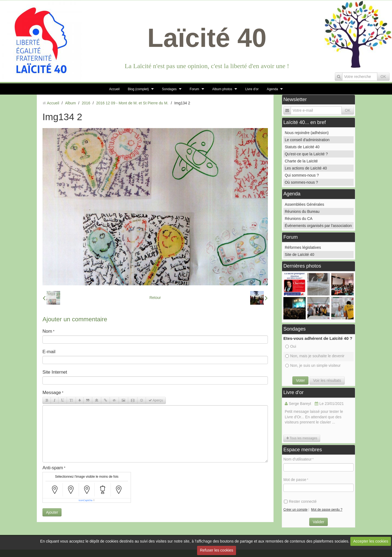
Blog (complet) (138, 89)
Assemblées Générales (304, 204)
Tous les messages (302, 438)
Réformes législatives (303, 247)
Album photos (222, 89)
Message (52, 393)
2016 (86, 103)
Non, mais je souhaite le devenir (315, 356)
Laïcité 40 (207, 38)
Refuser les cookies (216, 550)
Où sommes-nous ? (301, 182)
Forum (195, 89)
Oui (291, 346)
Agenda (272, 89)
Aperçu (156, 400)
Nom (47, 331)
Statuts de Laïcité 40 (302, 147)
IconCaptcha (86, 500)
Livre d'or (252, 89)
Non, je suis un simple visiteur (313, 365)
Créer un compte (295, 510)
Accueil (114, 89)
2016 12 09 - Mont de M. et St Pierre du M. (132, 103)
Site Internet (55, 372)
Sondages (169, 89)
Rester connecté (300, 501)
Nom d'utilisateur (298, 459)
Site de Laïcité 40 (299, 255)
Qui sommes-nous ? (302, 175)
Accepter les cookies (371, 541)
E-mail (49, 352)
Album (71, 103)
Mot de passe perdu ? (327, 510)
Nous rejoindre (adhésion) (307, 133)
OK (383, 77)
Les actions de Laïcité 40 (306, 168)
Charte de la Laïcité (301, 161)
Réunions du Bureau (302, 211)
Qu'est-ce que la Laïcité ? (306, 154)
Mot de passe (295, 480)
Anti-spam (53, 468)
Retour (155, 298)
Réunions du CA (299, 219)
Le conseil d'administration (307, 140)
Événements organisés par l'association (318, 226)
